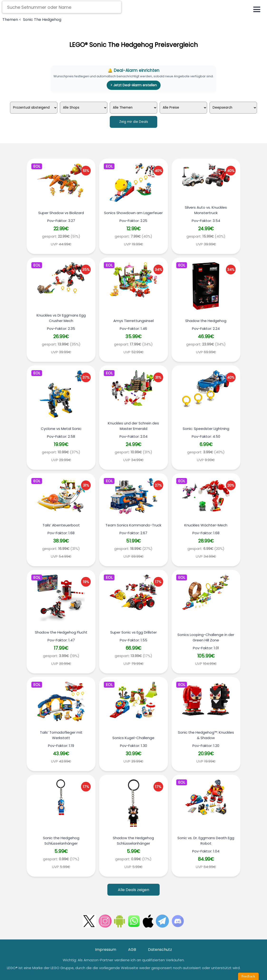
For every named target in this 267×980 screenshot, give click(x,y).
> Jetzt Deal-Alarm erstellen (134, 85)
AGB (132, 950)
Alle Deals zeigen (133, 890)
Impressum (106, 950)
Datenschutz (160, 950)
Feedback (248, 976)
